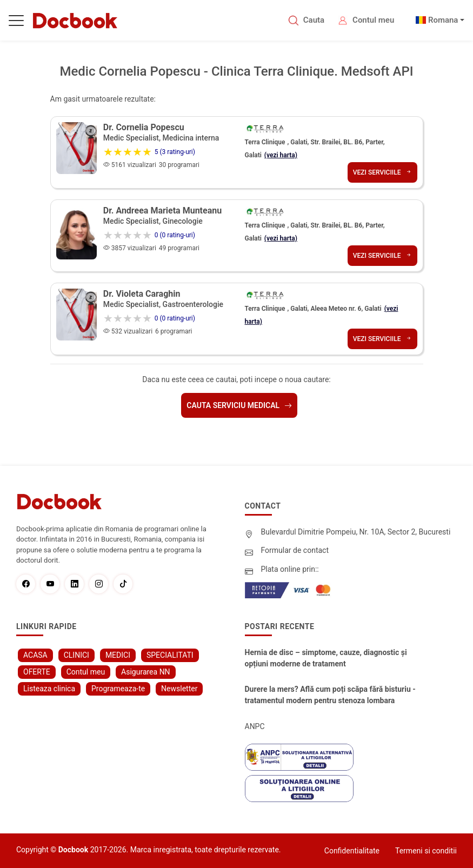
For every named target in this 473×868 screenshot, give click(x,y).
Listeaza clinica (49, 689)
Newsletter (179, 689)
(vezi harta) (281, 155)
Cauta (314, 20)
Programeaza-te (118, 689)
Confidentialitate (352, 851)
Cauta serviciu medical (239, 405)
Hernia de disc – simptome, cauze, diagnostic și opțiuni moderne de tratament (326, 658)
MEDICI (118, 655)
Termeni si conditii (426, 851)
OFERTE (37, 672)
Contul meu (373, 20)
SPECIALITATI (170, 655)
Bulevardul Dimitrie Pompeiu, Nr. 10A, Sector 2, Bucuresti (356, 532)
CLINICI (76, 655)
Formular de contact (295, 550)
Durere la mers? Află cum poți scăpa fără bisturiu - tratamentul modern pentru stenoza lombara (330, 695)
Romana (443, 20)
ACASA (35, 655)
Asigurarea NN (146, 672)
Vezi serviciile (382, 172)
